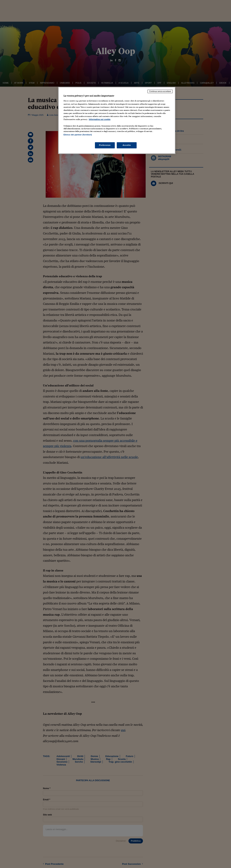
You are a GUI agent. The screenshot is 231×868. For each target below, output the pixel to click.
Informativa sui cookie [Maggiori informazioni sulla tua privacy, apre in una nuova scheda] (100, 119)
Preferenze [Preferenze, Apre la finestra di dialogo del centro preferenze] (105, 145)
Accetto (127, 145)
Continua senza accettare (160, 91)
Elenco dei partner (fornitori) (78, 135)
